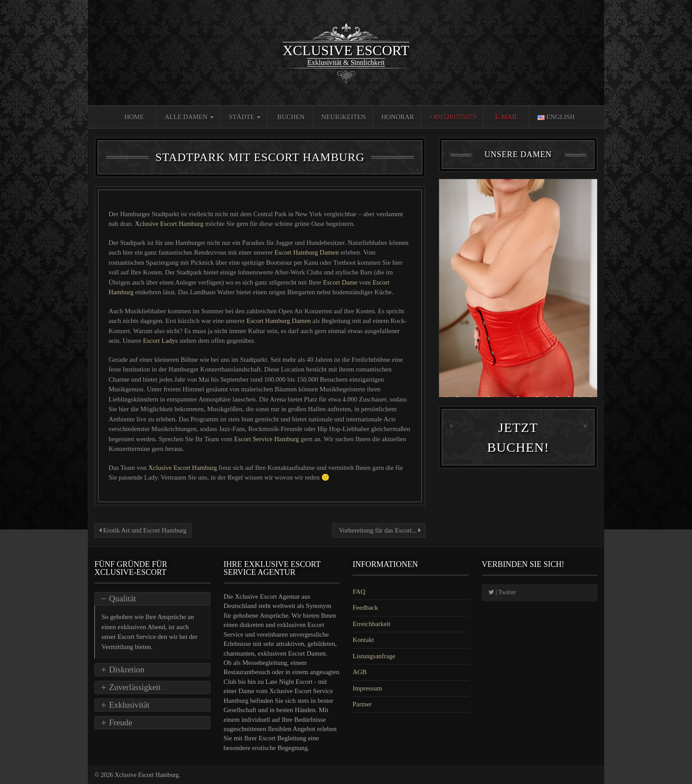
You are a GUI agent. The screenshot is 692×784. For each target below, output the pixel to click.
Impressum (367, 688)
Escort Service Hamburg (267, 439)
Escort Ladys (161, 341)
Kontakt (363, 640)
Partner (362, 704)
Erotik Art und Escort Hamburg (143, 530)
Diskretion (127, 670)
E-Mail (507, 117)
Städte (245, 117)
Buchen (291, 117)
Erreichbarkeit (372, 624)
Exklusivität (129, 705)
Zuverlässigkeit (135, 687)
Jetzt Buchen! (518, 441)
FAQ (359, 592)
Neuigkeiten (344, 117)
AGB (360, 672)
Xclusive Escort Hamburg (170, 224)
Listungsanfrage (374, 656)
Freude (121, 722)
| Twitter (502, 592)
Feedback (365, 608)
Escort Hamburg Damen (307, 252)
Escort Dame (340, 282)
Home (134, 117)
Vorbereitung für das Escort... (379, 530)
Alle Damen (189, 117)
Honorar (398, 117)
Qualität (122, 598)
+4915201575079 (453, 117)
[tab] (152, 599)
